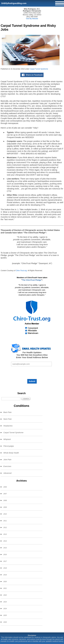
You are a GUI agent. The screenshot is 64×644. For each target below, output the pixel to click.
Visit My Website (32, 19)
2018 (5, 568)
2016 (5, 555)
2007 (5, 494)
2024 (5, 609)
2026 (5, 622)
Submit (32, 381)
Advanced (7, 473)
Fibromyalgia (9, 446)
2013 (5, 534)
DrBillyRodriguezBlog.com (14, 3)
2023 (5, 602)
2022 (5, 595)
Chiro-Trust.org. (21, 271)
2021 (5, 588)
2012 (5, 527)
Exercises (7, 466)
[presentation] (32, 373)
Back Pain (7, 412)
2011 (5, 521)
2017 (5, 561)
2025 (5, 615)
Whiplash (7, 439)
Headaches (8, 426)
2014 (5, 541)
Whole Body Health (11, 453)
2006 (5, 487)
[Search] (11, 399)
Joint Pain (7, 460)
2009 (5, 507)
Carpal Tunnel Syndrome (39, 69)
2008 (5, 500)
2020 (5, 582)
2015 (5, 548)
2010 (5, 514)
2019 (5, 575)
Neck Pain (8, 419)
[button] (26, 399)
